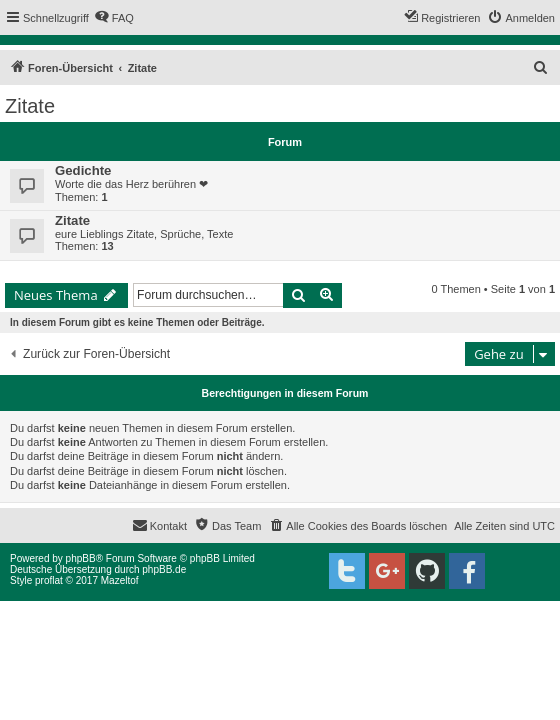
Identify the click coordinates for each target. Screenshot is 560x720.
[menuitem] (114, 18)
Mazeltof (120, 580)
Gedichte (83, 170)
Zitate (30, 106)
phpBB (81, 558)
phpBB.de (164, 569)
